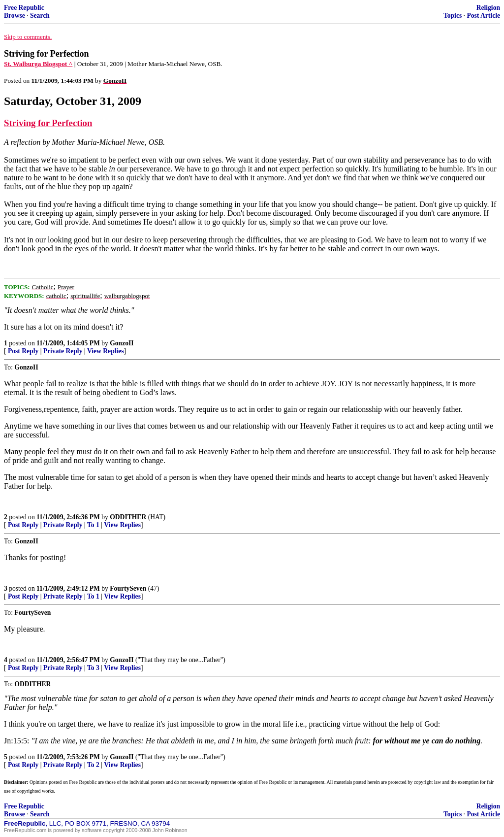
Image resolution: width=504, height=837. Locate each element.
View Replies (106, 351)
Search (40, 16)
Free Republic (24, 8)
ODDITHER (128, 517)
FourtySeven (128, 588)
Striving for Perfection (48, 123)
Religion (488, 8)
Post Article (483, 16)
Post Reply (23, 351)
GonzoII (122, 343)
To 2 (93, 765)
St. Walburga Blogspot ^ (38, 64)
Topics (453, 16)
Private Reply (63, 351)
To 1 (93, 525)
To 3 (93, 668)
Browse (15, 16)
